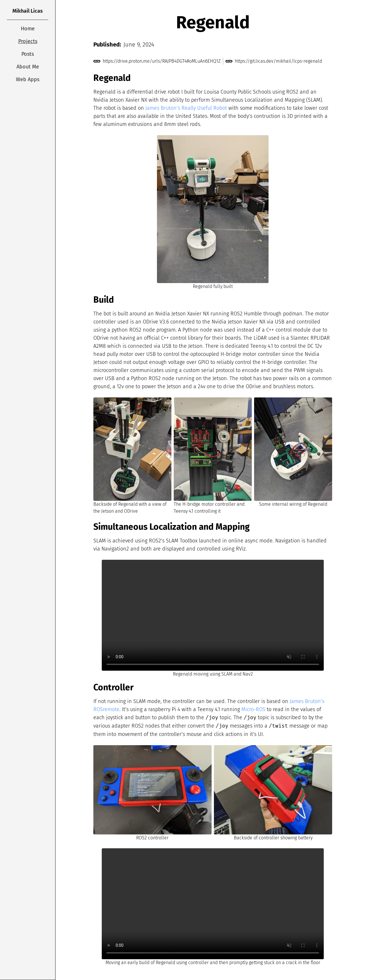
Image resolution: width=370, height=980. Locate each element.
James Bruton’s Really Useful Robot (186, 108)
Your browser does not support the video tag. (213, 615)
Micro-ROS (253, 709)
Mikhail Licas (28, 11)
